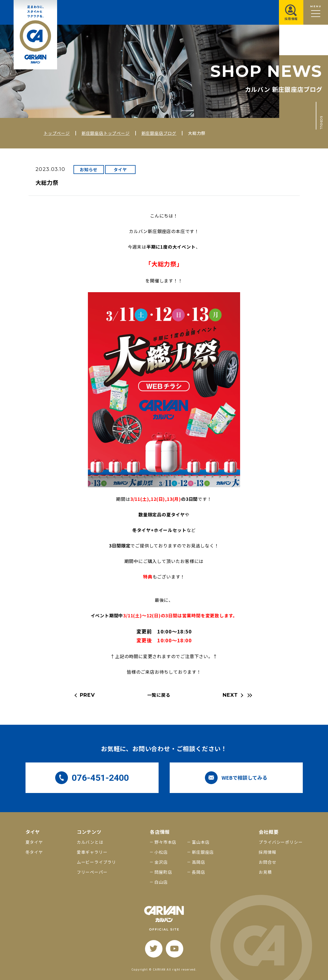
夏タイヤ (34, 842)
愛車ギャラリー (92, 852)
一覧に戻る (159, 695)
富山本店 (201, 842)
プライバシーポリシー (281, 842)
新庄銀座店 (203, 852)
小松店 (161, 852)
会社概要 (269, 832)
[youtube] (175, 949)
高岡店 (198, 862)
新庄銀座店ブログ (159, 133)
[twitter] (154, 949)
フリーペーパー (92, 872)
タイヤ (120, 169)
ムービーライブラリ (96, 862)
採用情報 (267, 852)
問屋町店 (163, 872)
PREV (87, 695)
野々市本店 (165, 842)
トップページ (57, 133)
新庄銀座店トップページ (106, 133)
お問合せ (267, 862)
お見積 (265, 872)
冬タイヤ (34, 852)
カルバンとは (90, 842)
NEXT (230, 695)
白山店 (161, 882)
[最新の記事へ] (249, 695)
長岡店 (198, 872)
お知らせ (89, 169)
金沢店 (161, 862)
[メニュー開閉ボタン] (316, 12)
